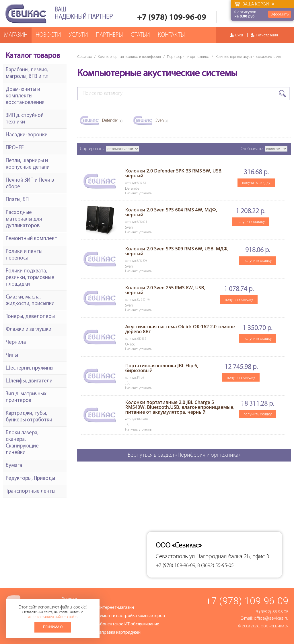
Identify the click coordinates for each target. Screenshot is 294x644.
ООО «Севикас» (274, 626)
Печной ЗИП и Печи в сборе (30, 184)
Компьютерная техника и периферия (129, 57)
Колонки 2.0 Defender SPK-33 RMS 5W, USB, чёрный (174, 173)
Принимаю (53, 627)
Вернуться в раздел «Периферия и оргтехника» (184, 455)
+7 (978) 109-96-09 (172, 18)
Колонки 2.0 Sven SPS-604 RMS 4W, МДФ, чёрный (171, 212)
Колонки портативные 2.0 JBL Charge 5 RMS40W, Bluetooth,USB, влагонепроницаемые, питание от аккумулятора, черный (180, 407)
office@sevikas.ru (271, 618)
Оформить (280, 14)
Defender (112, 121)
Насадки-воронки (27, 135)
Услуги (78, 35)
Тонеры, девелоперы (30, 317)
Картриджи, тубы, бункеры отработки (29, 417)
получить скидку (256, 183)
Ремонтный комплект (31, 239)
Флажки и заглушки (29, 330)
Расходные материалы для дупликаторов (24, 219)
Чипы (12, 355)
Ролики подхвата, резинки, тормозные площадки (30, 278)
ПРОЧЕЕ (15, 148)
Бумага (14, 466)
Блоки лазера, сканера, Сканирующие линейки (22, 443)
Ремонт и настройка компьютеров (131, 616)
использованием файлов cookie (52, 617)
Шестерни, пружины (30, 368)
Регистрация (267, 35)
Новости (48, 35)
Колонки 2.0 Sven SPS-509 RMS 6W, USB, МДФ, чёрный (177, 251)
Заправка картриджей (119, 633)
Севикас (84, 57)
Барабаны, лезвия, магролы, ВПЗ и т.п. (28, 73)
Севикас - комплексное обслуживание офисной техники (26, 14)
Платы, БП (17, 200)
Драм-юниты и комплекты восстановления (25, 96)
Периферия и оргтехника (188, 57)
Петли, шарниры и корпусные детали (28, 164)
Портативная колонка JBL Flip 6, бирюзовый (162, 368)
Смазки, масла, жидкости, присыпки (30, 301)
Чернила (16, 342)
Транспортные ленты (31, 491)
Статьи (140, 35)
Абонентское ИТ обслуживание (128, 624)
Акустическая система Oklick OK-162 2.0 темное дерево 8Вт (180, 329)
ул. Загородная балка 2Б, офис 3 (229, 557)
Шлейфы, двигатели (29, 381)
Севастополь (172, 557)
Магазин (16, 35)
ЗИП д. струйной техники (25, 119)
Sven (162, 121)
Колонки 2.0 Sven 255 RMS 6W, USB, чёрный (165, 290)
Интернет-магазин (116, 608)
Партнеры (109, 35)
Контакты (171, 35)
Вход (239, 35)
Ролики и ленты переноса (24, 255)
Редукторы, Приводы (30, 479)
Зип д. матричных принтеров (26, 397)
